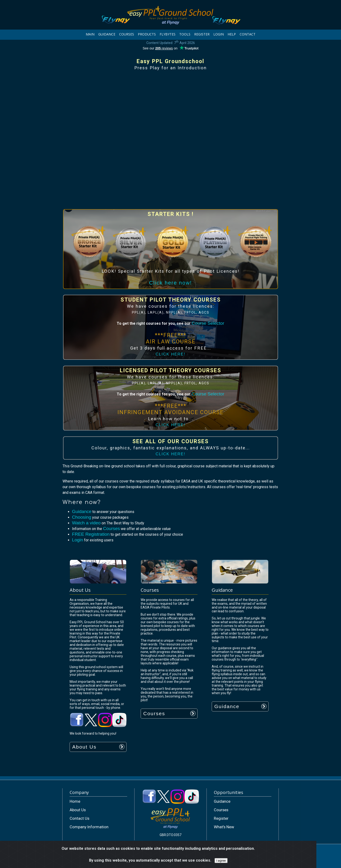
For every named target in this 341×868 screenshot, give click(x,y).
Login (78, 540)
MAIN (90, 34)
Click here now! (171, 283)
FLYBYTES (168, 34)
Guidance (82, 511)
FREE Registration (91, 534)
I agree (221, 861)
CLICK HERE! (170, 354)
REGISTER (202, 34)
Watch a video (86, 523)
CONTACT (248, 34)
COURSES (127, 34)
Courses (111, 528)
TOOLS (185, 34)
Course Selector (208, 323)
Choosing (82, 517)
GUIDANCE (107, 34)
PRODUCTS (147, 34)
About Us (84, 747)
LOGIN (219, 34)
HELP (232, 34)
